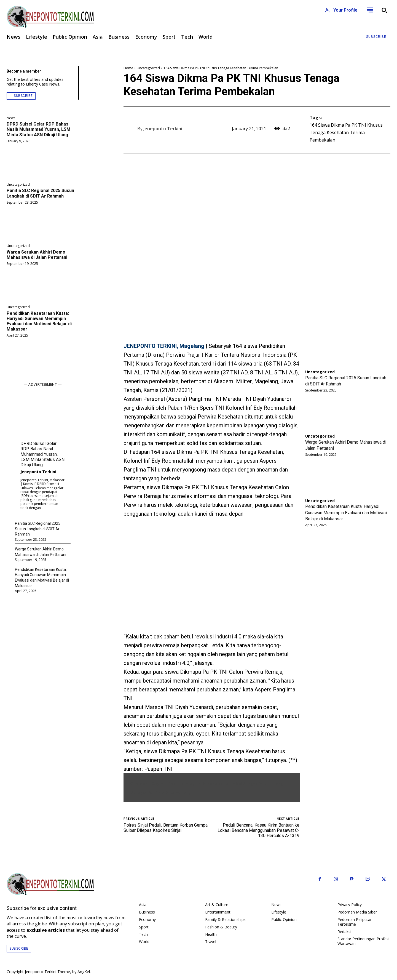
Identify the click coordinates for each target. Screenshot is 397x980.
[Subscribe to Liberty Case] (376, 37)
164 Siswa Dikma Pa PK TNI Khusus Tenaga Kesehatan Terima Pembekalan (346, 132)
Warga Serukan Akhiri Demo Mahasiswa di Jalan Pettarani (37, 255)
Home (128, 68)
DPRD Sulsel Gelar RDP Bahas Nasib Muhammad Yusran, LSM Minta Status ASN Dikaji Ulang (38, 129)
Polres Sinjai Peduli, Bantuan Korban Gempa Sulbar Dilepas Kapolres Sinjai (166, 828)
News (11, 118)
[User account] (341, 10)
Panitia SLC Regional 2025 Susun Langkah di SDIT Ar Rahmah (40, 193)
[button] (384, 10)
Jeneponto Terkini (38, 472)
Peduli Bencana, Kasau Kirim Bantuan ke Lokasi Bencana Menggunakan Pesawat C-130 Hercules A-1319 (258, 830)
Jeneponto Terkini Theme (47, 972)
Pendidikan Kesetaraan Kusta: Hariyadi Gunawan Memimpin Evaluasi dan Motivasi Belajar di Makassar (39, 321)
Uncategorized (18, 185)
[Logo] (99, 17)
